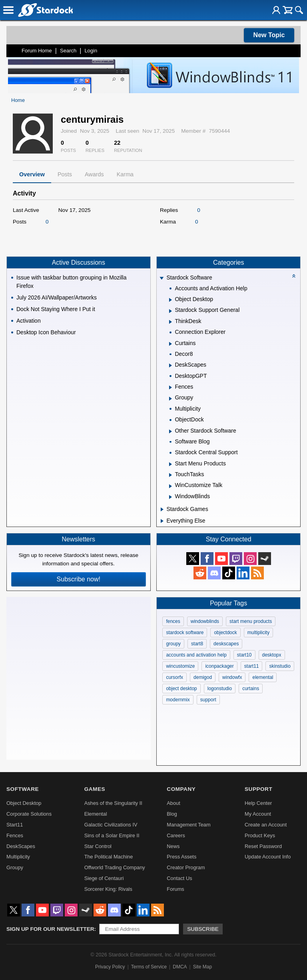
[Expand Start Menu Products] (170, 464)
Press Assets (181, 857)
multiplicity (258, 633)
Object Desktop (24, 803)
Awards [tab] (94, 174)
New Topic (269, 35)
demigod (203, 677)
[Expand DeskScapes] (170, 365)
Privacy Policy (110, 967)
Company (181, 789)
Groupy (15, 867)
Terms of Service (149, 967)
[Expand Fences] (170, 387)
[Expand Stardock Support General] (170, 311)
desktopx (272, 655)
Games (95, 789)
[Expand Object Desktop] (170, 300)
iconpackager (219, 666)
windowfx (232, 677)
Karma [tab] (125, 174)
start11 (252, 666)
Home (18, 100)
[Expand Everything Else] (162, 521)
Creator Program (186, 867)
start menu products (251, 621)
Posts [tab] (65, 174)
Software (23, 789)
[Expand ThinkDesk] (170, 322)
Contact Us (179, 878)
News (173, 846)
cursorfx (174, 677)
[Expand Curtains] (170, 344)
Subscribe (203, 929)
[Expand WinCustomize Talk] (170, 486)
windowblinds (205, 621)
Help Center (258, 803)
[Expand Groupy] (170, 399)
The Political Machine (109, 857)
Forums (175, 889)
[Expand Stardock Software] (162, 278)
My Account (258, 814)
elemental (263, 677)
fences (173, 621)
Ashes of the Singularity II (113, 803)
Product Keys (260, 835)
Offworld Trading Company (115, 867)
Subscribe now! (79, 579)
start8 (197, 644)
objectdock (225, 633)
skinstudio (280, 666)
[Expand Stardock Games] (162, 509)
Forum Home (37, 51)
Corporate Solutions (29, 814)
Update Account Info (268, 857)
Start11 (15, 825)
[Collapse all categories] (294, 276)
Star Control (98, 846)
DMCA (180, 967)
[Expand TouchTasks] (170, 475)
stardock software (185, 633)
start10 (244, 655)
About (173, 803)
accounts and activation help (196, 655)
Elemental (96, 814)
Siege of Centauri (104, 878)
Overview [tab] (32, 174)
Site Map (202, 967)
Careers (176, 835)
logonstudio (220, 689)
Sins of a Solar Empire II (112, 835)
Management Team (188, 825)
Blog (172, 814)
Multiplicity (18, 857)
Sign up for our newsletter (50, 929)
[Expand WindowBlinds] (170, 497)
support (208, 700)
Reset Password (263, 846)
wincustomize (180, 666)
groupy (173, 644)
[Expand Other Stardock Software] (170, 431)
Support (258, 789)
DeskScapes (21, 846)
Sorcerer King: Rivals (108, 889)
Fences (15, 835)
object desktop (181, 689)
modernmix (178, 700)
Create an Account (266, 825)
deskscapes (226, 644)
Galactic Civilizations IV (111, 825)
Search (68, 51)
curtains (251, 689)
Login (91, 51)
